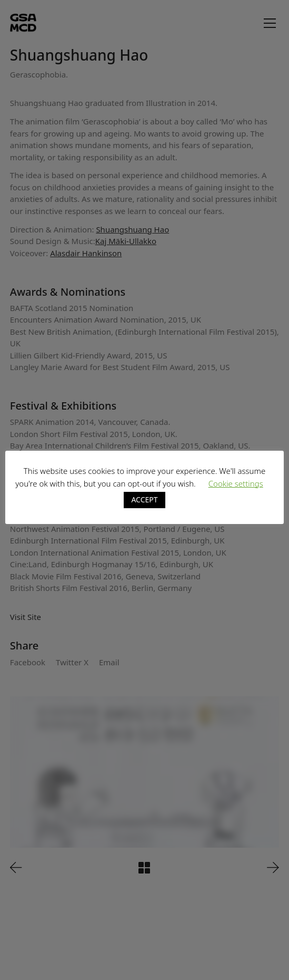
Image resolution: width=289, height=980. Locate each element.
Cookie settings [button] (236, 483)
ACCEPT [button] (144, 499)
